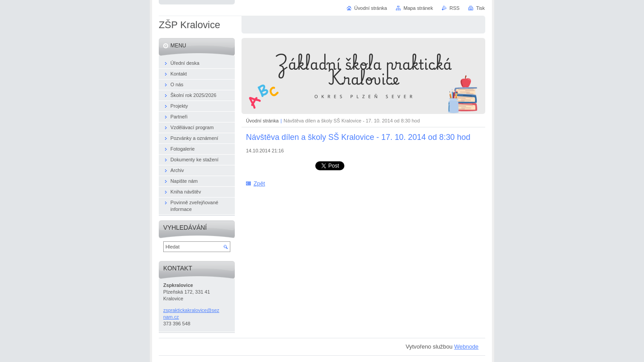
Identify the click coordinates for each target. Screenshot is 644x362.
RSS (454, 8)
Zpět (259, 183)
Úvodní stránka (262, 121)
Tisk (480, 8)
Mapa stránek (418, 8)
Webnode (466, 347)
